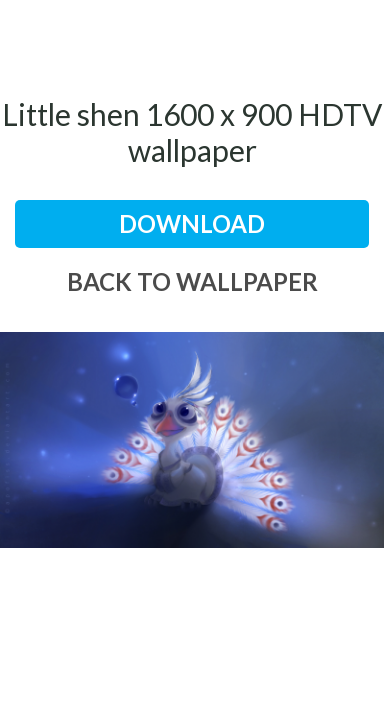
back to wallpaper (192, 281)
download (192, 223)
